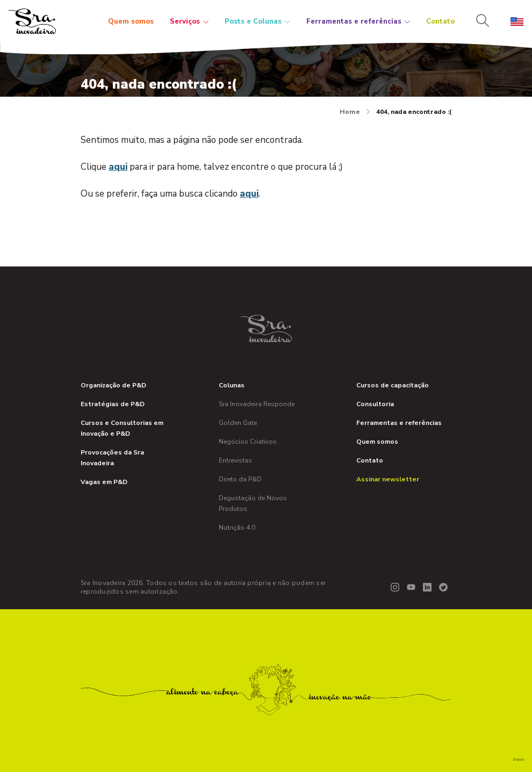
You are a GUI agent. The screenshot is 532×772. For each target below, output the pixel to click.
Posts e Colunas (257, 21)
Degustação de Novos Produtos (253, 503)
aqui (118, 167)
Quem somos (131, 21)
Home (355, 112)
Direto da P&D (240, 479)
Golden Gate (238, 423)
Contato (440, 21)
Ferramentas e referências (358, 21)
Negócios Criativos (248, 442)
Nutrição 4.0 (237, 528)
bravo (519, 759)
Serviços (189, 21)
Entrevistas (235, 460)
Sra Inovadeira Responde (257, 404)
